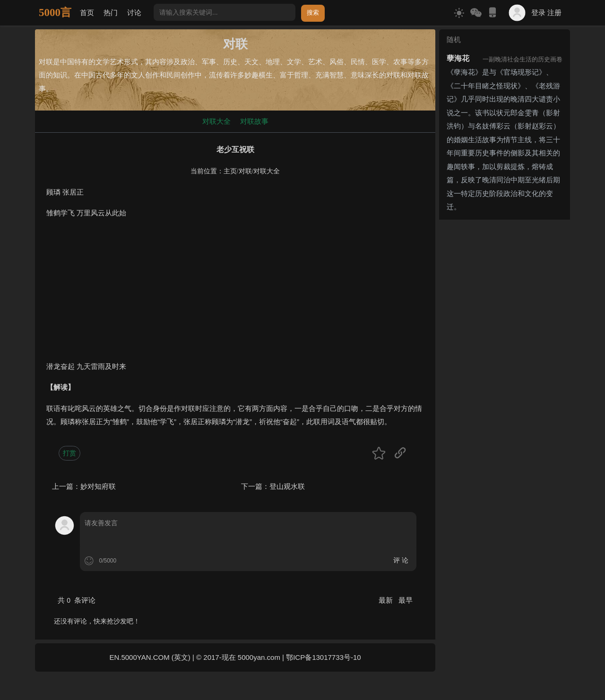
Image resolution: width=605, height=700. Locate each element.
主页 (230, 171)
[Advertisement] (235, 294)
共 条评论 (77, 600)
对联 (245, 171)
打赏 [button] (69, 453)
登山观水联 (287, 486)
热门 (111, 13)
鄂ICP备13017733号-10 (323, 657)
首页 (87, 13)
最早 (406, 600)
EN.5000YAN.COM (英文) (150, 657)
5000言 (55, 13)
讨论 (134, 13)
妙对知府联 (98, 486)
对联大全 (216, 121)
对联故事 (254, 121)
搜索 (313, 13)
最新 (387, 600)
